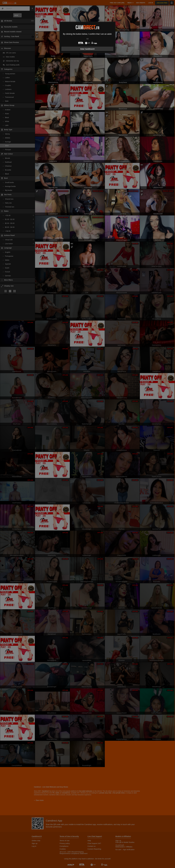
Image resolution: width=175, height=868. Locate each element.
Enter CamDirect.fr (87, 49)
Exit (87, 39)
